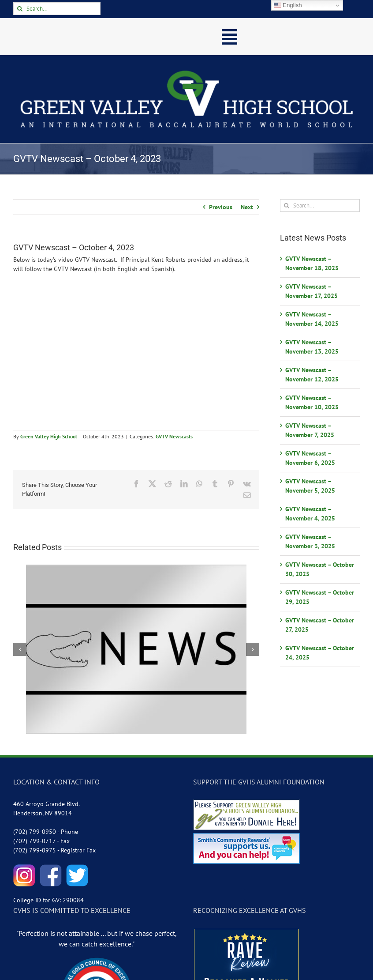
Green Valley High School (49, 436)
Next (247, 207)
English (288, 5)
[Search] (20, 9)
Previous (221, 207)
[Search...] (57, 9)
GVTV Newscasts (174, 436)
